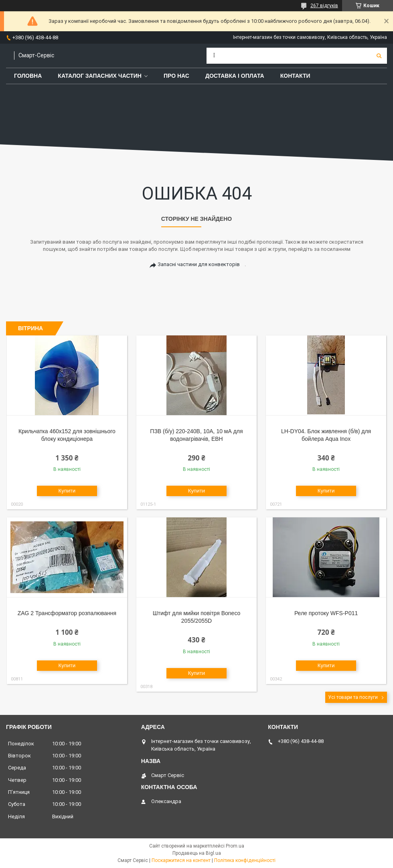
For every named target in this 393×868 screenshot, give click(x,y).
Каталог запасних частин (100, 76)
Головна (28, 76)
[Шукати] (379, 56)
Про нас (176, 76)
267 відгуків (324, 6)
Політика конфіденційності (245, 860)
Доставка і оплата (235, 76)
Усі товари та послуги (353, 697)
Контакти (295, 76)
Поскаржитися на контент (181, 860)
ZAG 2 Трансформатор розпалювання (67, 613)
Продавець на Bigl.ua (197, 853)
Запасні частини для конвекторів (199, 264)
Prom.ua (235, 846)
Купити (67, 491)
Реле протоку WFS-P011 (326, 613)
